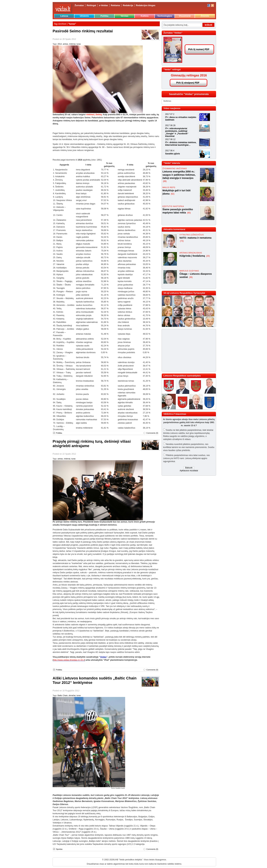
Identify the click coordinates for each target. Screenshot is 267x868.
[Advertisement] (187, 350)
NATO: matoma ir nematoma (195, 238)
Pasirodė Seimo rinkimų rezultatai (83, 31)
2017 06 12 (170, 139)
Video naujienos (172, 108)
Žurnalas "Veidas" (173, 33)
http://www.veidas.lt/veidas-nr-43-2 (69, 660)
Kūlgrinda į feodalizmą (193, 256)
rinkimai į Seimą (94, 115)
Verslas (124, 16)
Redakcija (128, 5)
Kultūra (145, 16)
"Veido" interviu (172, 163)
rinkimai (72, 44)
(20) (208, 256)
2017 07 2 (170, 114)
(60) (189, 213)
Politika (104, 16)
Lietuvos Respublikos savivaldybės (182, 376)
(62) (173, 194)
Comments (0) (152, 433)
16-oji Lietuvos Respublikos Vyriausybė (184, 293)
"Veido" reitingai (172, 70)
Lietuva (64, 16)
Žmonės (205, 16)
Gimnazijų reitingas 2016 (189, 75)
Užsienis (84, 16)
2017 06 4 (170, 151)
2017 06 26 (170, 125)
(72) (182, 241)
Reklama (115, 5)
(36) (191, 277)
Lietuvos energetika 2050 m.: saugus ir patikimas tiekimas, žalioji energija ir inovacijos (179, 175)
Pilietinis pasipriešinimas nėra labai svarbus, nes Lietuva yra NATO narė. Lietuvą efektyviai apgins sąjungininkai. (186, 458)
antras (65, 44)
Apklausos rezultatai (189, 471)
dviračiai (72, 695)
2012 (60, 44)
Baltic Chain (63, 695)
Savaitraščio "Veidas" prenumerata (189, 94)
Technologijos (165, 16)
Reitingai (91, 5)
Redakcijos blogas (146, 5)
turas (79, 44)
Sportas (59, 849)
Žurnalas (79, 5)
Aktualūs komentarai (174, 229)
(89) (165, 181)
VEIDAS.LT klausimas (175, 414)
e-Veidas (103, 5)
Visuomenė (185, 16)
